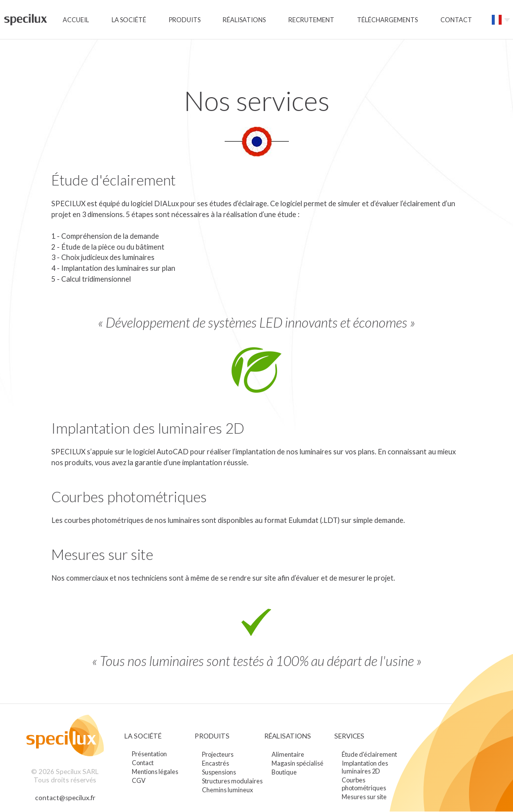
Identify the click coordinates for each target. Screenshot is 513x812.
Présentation (149, 754)
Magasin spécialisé (297, 763)
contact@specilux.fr (65, 798)
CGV (139, 781)
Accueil (76, 20)
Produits (185, 20)
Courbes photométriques (364, 784)
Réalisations (244, 20)
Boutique (284, 772)
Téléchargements (387, 20)
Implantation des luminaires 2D (365, 767)
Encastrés (216, 763)
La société (129, 20)
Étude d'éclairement (369, 754)
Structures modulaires (232, 781)
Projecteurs (218, 754)
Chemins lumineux (227, 790)
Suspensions (219, 772)
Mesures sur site (364, 797)
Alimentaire (288, 754)
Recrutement (311, 20)
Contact (456, 20)
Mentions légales (155, 772)
